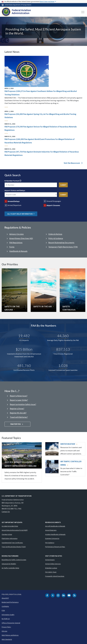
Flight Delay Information (10, 538)
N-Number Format (12, 181)
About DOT (5, 598)
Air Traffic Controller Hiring (10, 568)
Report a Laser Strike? (19, 400)
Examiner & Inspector (52, 538)
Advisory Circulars (16, 234)
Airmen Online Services (53, 564)
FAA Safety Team (51, 572)
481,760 (24, 366)
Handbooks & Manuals (18, 251)
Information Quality (8, 615)
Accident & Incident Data (10, 526)
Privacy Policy (6, 627)
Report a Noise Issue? (19, 396)
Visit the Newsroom (73, 163)
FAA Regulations (16, 243)
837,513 (63, 349)
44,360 (63, 336)
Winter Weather (69, 444)
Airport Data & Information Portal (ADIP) (15, 530)
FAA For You (18, 424)
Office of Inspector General (11, 623)
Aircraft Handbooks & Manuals (55, 526)
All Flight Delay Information (21, 214)
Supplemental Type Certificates (12, 543)
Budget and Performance (10, 602)
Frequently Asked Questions (55, 576)
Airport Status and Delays (15, 190)
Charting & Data (7, 534)
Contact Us (6, 512)
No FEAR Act (6, 619)
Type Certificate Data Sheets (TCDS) (14, 547)
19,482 (24, 336)
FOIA (3, 610)
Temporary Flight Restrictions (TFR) (63, 247)
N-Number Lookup (51, 568)
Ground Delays (14, 201)
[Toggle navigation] (83, 12)
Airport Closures (53, 205)
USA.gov (4, 631)
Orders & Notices (55, 234)
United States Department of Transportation (18, 5)
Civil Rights (5, 606)
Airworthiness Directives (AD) (21, 238)
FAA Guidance (50, 543)
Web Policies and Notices (10, 635)
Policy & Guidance (56, 238)
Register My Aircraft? (18, 413)
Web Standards (7, 639)
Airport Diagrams (51, 530)
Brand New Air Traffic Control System (14, 560)
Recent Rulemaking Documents (61, 243)
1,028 (63, 366)
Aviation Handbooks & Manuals (55, 534)
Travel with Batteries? (19, 417)
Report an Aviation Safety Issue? (23, 404)
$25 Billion (24, 349)
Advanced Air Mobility (9, 564)
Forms (12, 247)
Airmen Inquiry (50, 560)
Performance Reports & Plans (55, 547)
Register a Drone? (17, 409)
